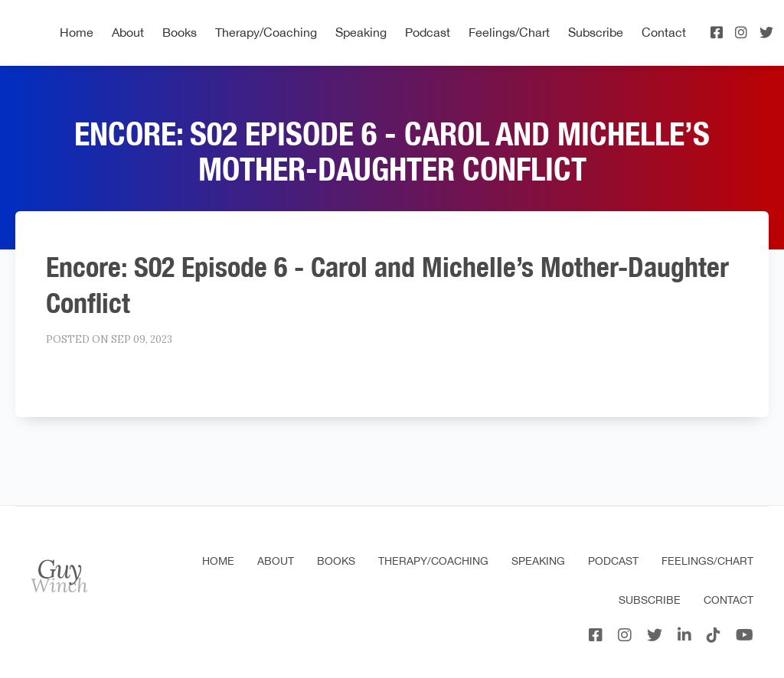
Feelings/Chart (509, 32)
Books (180, 32)
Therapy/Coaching (266, 32)
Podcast (428, 32)
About (128, 32)
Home (77, 32)
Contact (664, 32)
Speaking (361, 32)
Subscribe (596, 32)
